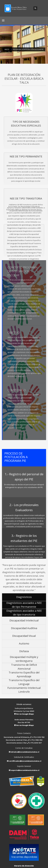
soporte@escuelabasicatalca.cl (25, 770)
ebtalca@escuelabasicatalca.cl (25, 752)
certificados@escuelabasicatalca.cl (25, 761)
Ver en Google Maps (24, 714)
